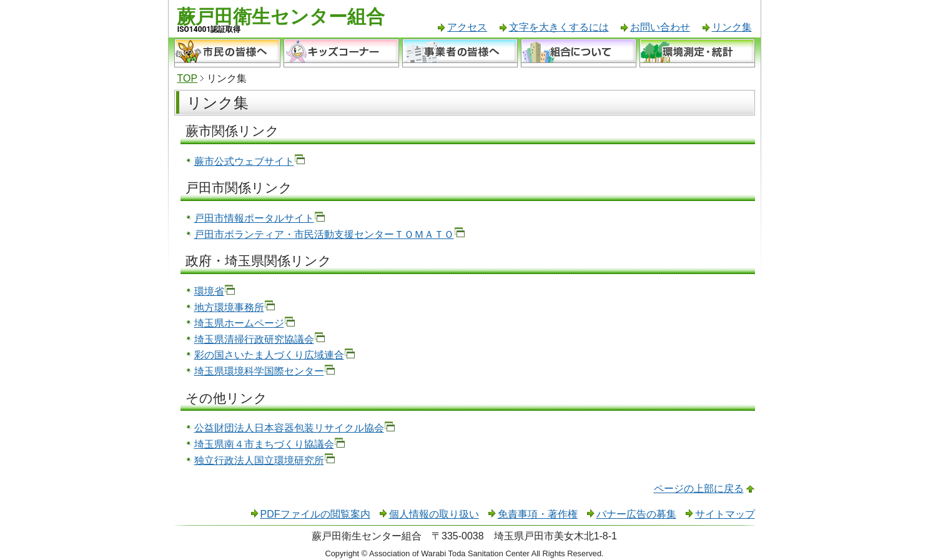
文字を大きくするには (559, 27)
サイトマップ (725, 514)
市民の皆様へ (227, 53)
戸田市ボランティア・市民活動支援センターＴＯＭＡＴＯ (324, 234)
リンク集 (732, 27)
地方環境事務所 (229, 307)
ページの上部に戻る (699, 489)
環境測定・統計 (697, 53)
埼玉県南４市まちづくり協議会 (264, 444)
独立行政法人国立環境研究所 (259, 460)
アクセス (467, 27)
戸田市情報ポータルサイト (254, 218)
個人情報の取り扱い (434, 514)
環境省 (209, 291)
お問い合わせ (660, 27)
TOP (188, 78)
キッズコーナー (341, 53)
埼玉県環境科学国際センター (259, 371)
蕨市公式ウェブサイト (244, 161)
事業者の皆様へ (460, 53)
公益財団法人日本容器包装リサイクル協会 (289, 428)
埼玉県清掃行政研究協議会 (254, 339)
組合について (579, 53)
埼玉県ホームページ (239, 323)
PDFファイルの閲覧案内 (315, 514)
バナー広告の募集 (636, 514)
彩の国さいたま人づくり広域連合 (269, 355)
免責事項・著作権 (538, 514)
